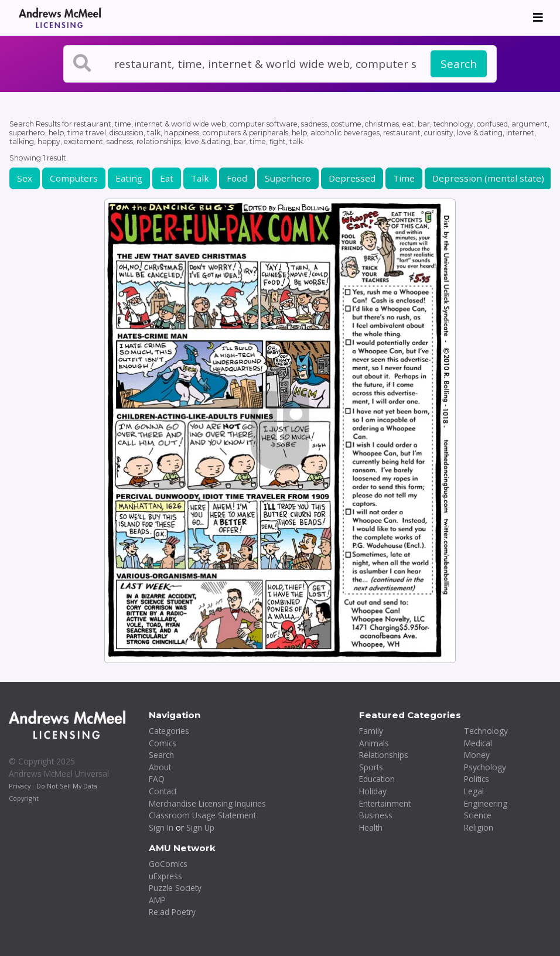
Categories (169, 731)
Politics (477, 779)
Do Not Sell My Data (67, 786)
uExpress (165, 876)
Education (377, 779)
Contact (163, 791)
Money (477, 755)
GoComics (168, 864)
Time (404, 178)
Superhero (288, 178)
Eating (129, 178)
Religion (479, 827)
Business (376, 815)
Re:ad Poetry (172, 912)
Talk (200, 178)
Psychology (485, 767)
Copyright (24, 798)
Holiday (373, 791)
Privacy (20, 786)
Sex (25, 178)
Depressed (352, 178)
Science (478, 815)
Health (371, 827)
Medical (478, 743)
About (160, 767)
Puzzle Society (175, 888)
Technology (486, 731)
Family (371, 731)
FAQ (157, 779)
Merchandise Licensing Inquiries (207, 803)
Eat (167, 178)
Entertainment (385, 803)
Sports (371, 767)
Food (237, 178)
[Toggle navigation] (538, 18)
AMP (157, 900)
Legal (474, 791)
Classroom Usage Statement (202, 815)
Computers (74, 178)
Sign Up (200, 827)
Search (459, 64)
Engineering (486, 803)
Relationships (384, 755)
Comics (163, 743)
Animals (374, 743)
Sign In (161, 827)
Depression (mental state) (488, 178)
